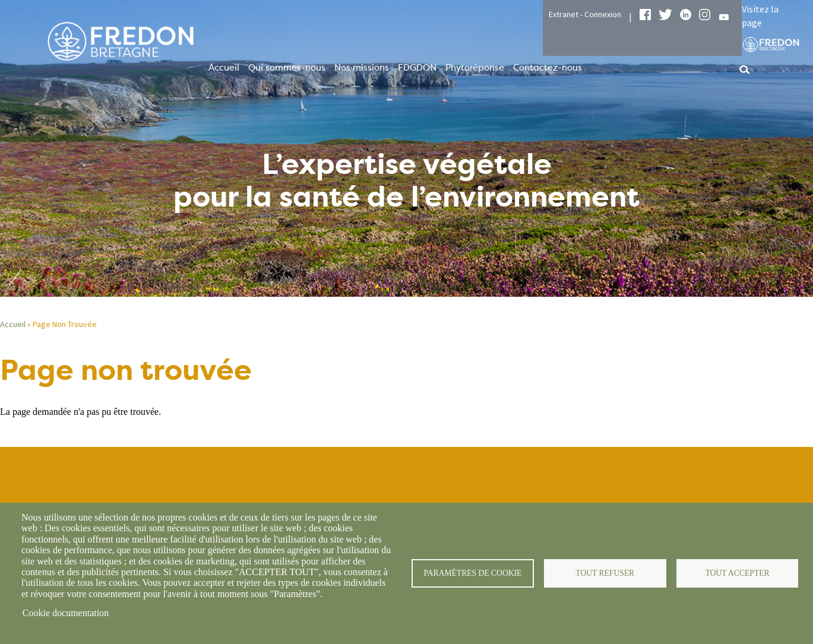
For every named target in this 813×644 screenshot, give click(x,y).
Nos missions (362, 68)
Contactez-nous (548, 68)
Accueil (224, 68)
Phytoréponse (475, 68)
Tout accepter (738, 573)
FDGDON (417, 68)
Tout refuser (605, 573)
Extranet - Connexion (585, 14)
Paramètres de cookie (472, 573)
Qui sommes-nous (287, 68)
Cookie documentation (66, 613)
